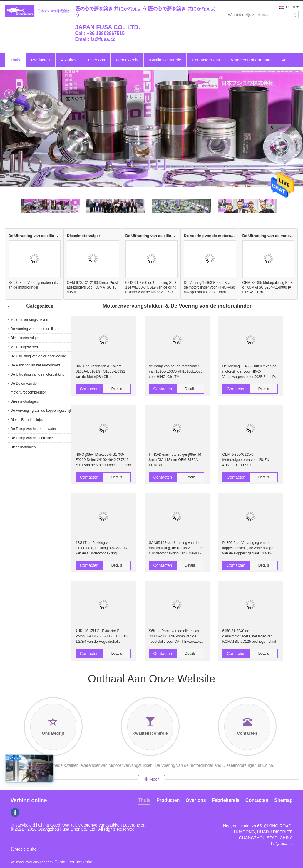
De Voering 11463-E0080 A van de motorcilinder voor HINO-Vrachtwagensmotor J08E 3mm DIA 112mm (250, 372)
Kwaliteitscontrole (165, 60)
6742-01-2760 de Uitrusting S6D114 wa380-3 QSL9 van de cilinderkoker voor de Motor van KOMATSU (151, 288)
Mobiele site (24, 849)
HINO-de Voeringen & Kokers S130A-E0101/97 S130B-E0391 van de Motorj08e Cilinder (100, 371)
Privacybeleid (23, 825)
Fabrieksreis (127, 60)
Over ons (97, 60)
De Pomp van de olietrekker (32, 438)
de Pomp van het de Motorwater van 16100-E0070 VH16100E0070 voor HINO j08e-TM (176, 371)
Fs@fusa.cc (282, 844)
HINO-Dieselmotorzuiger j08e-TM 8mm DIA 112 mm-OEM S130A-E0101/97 (175, 460)
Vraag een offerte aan (251, 60)
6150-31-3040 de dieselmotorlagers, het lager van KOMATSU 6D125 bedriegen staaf (249, 636)
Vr (283, 60)
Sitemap (283, 800)
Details (117, 389)
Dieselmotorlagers (25, 401)
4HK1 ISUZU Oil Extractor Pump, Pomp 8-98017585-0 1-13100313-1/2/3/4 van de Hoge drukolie (102, 636)
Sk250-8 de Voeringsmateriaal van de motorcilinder (34, 285)
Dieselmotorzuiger (84, 236)
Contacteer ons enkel (74, 862)
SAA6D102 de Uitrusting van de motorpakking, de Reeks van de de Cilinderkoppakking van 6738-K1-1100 (176, 548)
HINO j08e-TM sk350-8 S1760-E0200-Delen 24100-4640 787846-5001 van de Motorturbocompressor (103, 460)
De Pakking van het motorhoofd (35, 365)
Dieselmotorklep (23, 447)
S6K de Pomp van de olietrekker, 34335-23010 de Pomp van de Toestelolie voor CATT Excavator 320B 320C (175, 637)
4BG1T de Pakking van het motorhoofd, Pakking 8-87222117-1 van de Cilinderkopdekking (103, 548)
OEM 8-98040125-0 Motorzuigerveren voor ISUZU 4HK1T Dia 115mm (246, 460)
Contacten (89, 389)
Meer (152, 779)
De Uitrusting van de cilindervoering (34, 236)
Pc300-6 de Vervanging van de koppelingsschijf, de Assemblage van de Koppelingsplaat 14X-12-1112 (248, 548)
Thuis (15, 60)
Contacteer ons (206, 60)
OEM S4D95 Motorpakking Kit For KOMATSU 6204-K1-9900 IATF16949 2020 (268, 287)
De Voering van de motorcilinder (210, 236)
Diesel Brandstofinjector (29, 420)
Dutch (291, 7)
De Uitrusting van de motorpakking (268, 236)
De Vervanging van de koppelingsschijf (41, 411)
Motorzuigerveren (24, 347)
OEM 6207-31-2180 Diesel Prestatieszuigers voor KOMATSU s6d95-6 (92, 287)
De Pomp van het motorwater (34, 429)
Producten (41, 60)
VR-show (69, 60)
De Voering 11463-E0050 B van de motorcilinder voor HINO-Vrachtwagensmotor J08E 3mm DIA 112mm (210, 288)
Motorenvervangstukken (29, 320)
